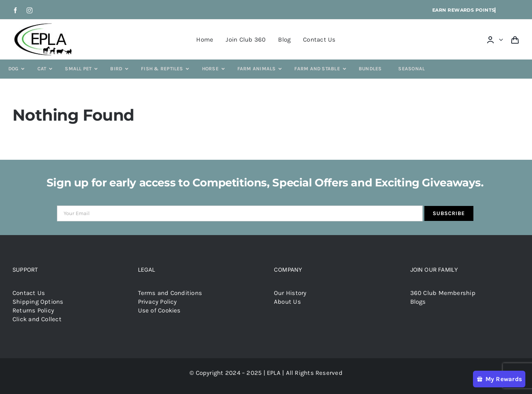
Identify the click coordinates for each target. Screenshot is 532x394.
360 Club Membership (443, 293)
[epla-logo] (45, 25)
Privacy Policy (158, 302)
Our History (290, 293)
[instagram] (30, 10)
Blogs (418, 302)
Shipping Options (38, 302)
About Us (287, 302)
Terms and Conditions (170, 293)
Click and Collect (37, 319)
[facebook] (15, 10)
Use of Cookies (159, 310)
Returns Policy (33, 310)
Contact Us (29, 293)
